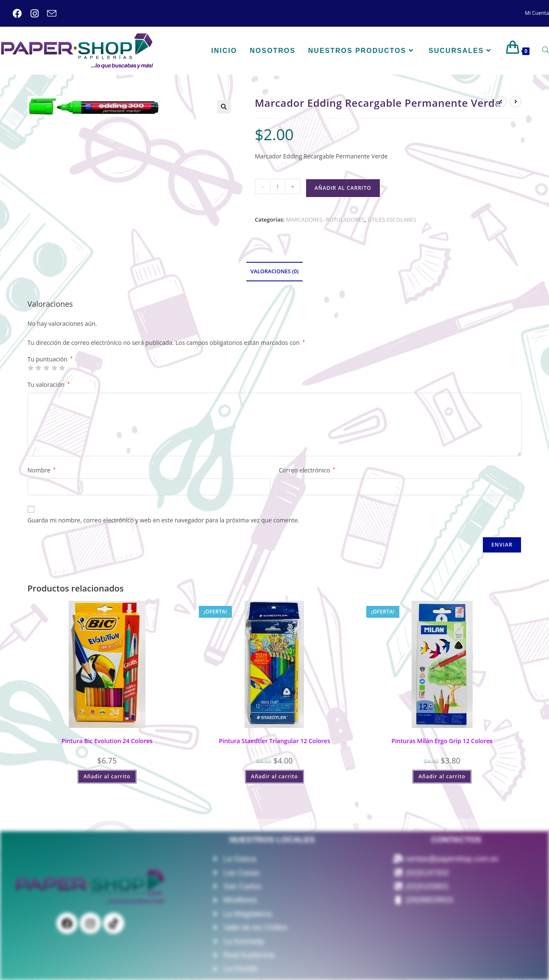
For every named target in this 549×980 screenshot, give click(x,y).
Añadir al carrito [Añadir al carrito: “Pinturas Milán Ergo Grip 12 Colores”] (442, 776)
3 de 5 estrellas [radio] (46, 368)
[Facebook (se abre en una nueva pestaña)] (17, 14)
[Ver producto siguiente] (516, 102)
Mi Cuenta (537, 13)
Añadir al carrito (343, 188)
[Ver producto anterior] (501, 102)
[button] (224, 107)
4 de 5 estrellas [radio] (54, 368)
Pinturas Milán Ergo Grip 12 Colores (442, 741)
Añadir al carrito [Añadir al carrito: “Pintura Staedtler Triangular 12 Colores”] (274, 776)
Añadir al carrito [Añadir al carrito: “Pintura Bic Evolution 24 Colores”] (107, 776)
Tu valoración (49, 385)
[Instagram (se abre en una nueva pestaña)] (30, 14)
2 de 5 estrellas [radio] (38, 368)
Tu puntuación (50, 359)
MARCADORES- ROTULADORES (326, 219)
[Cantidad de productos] (278, 186)
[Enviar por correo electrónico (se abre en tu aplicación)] (47, 14)
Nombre (42, 470)
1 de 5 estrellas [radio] (31, 368)
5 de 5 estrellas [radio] (62, 368)
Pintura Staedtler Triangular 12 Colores (274, 741)
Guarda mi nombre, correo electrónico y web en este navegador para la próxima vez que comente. (163, 520)
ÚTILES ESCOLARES (392, 219)
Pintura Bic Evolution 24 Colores (107, 741)
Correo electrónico (307, 470)
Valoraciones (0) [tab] (274, 271)
